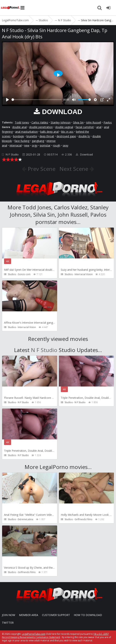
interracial (16, 145)
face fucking (22, 141)
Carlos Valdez (40, 122)
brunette (32, 136)
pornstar (45, 145)
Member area (29, 615)
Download (84, 154)
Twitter (8, 623)
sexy (65, 145)
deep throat (47, 136)
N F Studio (12, 154)
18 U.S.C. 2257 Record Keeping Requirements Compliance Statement (55, 636)
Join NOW (9, 615)
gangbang (38, 141)
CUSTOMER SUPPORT (56, 615)
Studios (12, 274)
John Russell (94, 122)
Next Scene (74, 169)
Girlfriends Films (83, 519)
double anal (19, 127)
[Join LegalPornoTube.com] (108, 8)
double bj (84, 136)
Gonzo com (24, 274)
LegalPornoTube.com (11, 8)
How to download (88, 615)
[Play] (7, 100)
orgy (35, 145)
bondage (19, 136)
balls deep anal (49, 132)
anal (99, 127)
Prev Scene (41, 169)
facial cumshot (85, 127)
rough (57, 145)
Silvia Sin (78, 122)
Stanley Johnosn (61, 122)
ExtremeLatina (26, 519)
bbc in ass (67, 132)
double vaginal (64, 127)
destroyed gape (66, 136)
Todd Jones (22, 122)
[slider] (37, 100)
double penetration (41, 127)
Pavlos (108, 122)
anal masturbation (26, 132)
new (27, 145)
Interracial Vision (84, 274)
